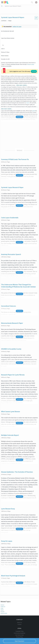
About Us (20, 615)
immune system (31, 64)
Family (2, 598)
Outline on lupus (17, 27)
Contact (20, 617)
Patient (2, 600)
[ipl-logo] (6, 3)
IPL (2, 6)
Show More (19, 107)
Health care (3, 597)
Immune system (4, 603)
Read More (19, 165)
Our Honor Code (20, 627)
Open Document (20, 641)
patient (34, 101)
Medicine (2, 595)
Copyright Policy (20, 623)
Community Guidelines (20, 625)
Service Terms (20, 631)
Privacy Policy (20, 629)
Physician (3, 602)
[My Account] (37, 2)
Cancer (28, 93)
